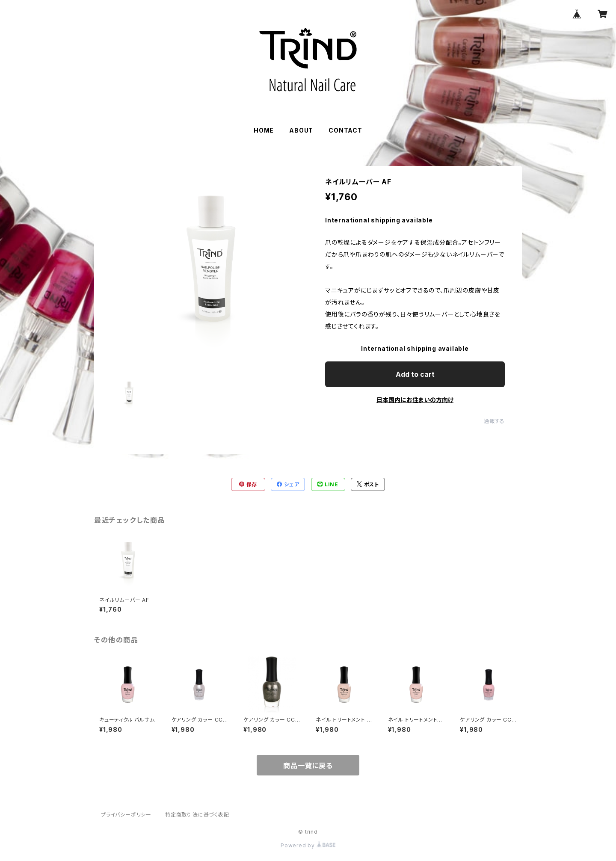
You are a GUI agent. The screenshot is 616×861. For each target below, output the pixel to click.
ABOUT (301, 130)
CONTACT (345, 130)
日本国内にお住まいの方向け (415, 400)
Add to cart (415, 374)
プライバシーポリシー (126, 815)
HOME (264, 130)
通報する (494, 421)
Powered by (308, 845)
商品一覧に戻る (308, 766)
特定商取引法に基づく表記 (197, 815)
